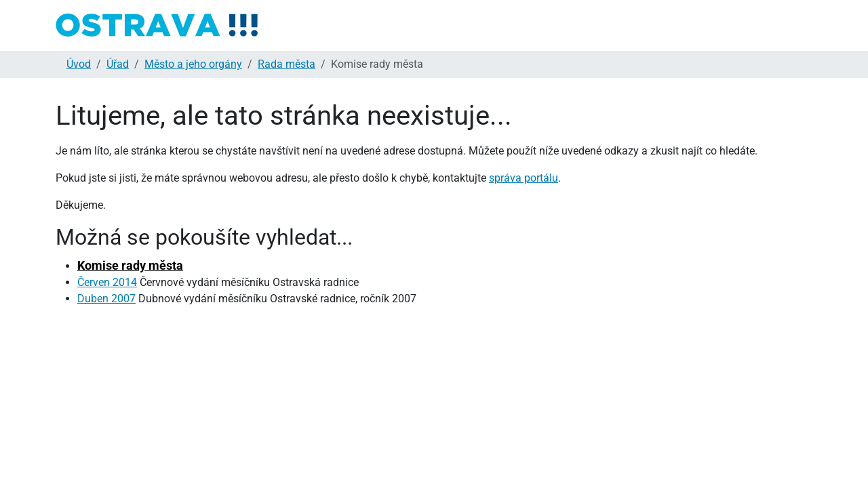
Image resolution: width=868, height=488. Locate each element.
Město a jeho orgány (193, 64)
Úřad (118, 64)
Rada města (287, 64)
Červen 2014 (107, 282)
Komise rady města (130, 265)
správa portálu (524, 178)
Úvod (79, 64)
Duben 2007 (106, 299)
